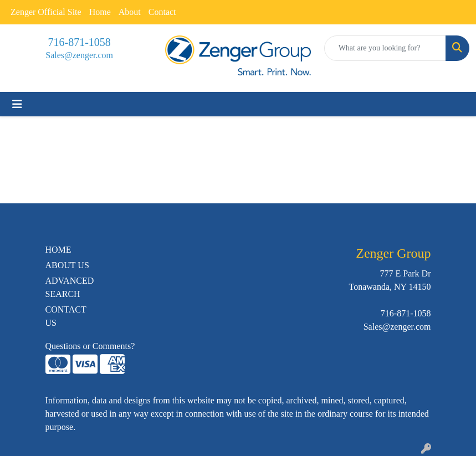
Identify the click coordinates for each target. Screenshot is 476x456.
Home (100, 12)
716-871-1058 (80, 42)
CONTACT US (66, 316)
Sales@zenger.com (79, 55)
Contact (162, 12)
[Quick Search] (385, 48)
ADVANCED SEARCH (70, 287)
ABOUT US (67, 265)
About (130, 12)
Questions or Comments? (90, 346)
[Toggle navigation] (17, 104)
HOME (58, 250)
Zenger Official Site (46, 12)
